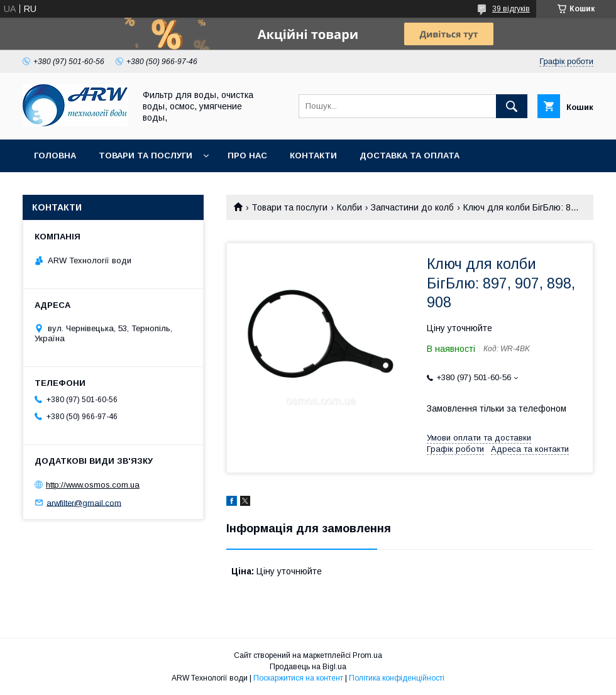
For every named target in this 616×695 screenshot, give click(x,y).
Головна (55, 156)
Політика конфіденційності (397, 678)
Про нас (247, 156)
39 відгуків (511, 9)
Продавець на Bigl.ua (308, 667)
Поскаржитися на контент (298, 678)
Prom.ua (367, 655)
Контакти (313, 156)
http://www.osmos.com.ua (93, 485)
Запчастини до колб (412, 207)
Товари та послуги (146, 156)
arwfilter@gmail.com (84, 502)
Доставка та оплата (410, 156)
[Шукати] (512, 106)
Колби (349, 207)
